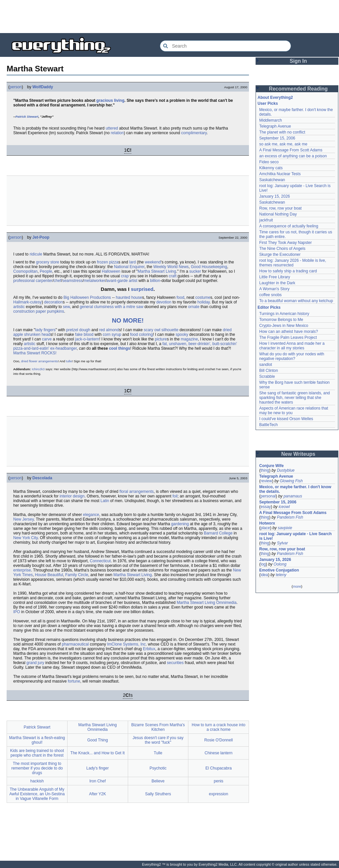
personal (268, 496)
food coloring (142, 335)
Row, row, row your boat (280, 208)
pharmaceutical (75, 644)
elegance (91, 515)
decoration (53, 302)
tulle (69, 361)
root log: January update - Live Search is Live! (295, 536)
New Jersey (24, 519)
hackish (37, 781)
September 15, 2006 (277, 138)
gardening (180, 524)
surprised (142, 289)
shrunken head (37, 335)
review (266, 481)
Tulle (158, 753)
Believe (158, 781)
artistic (19, 307)
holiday (203, 302)
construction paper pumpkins (39, 311)
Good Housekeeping (209, 267)
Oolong (280, 564)
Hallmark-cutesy (27, 302)
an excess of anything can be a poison (293, 156)
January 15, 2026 (275, 196)
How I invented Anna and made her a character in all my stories (292, 346)
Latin (105, 501)
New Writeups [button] (298, 454)
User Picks (268, 103)
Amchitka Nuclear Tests (280, 174)
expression (218, 794)
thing (265, 470)
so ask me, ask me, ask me (283, 144)
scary (148, 330)
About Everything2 (275, 98)
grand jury (35, 663)
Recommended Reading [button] (298, 89)
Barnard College (218, 533)
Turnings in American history (284, 314)
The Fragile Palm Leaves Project (288, 337)
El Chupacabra (218, 768)
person (16, 87)
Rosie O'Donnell (218, 740)
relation (117, 133)
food (180, 297)
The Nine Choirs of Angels (282, 249)
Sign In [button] (298, 61)
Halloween (111, 271)
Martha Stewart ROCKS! (35, 353)
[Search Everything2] (225, 46)
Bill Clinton (269, 371)
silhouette (170, 330)
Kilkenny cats (271, 168)
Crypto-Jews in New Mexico (284, 326)
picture (161, 339)
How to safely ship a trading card (288, 271)
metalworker (95, 281)
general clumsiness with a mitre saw (112, 307)
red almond (109, 330)
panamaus (293, 496)
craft (173, 276)
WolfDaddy (43, 87)
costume (203, 297)
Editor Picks (269, 307)
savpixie (285, 528)
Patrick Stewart (27, 117)
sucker (195, 271)
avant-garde (117, 281)
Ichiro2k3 (38, 369)
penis (219, 781)
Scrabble (267, 376)
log (263, 564)
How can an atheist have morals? (289, 332)
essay (266, 507)
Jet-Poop (41, 237)
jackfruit (266, 220)
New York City (25, 538)
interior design (72, 496)
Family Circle (77, 575)
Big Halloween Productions (87, 297)
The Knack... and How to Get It (98, 753)
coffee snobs (270, 295)
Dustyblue (286, 470)
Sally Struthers (158, 794)
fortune (74, 681)
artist (133, 281)
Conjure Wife (271, 466)
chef (57, 281)
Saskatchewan (272, 180)
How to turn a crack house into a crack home (218, 727)
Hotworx (267, 523)
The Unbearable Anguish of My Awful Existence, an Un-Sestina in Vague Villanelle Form (37, 794)
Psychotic (158, 768)
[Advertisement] (169, 17)
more (297, 586)
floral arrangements (137, 492)
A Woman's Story (274, 289)
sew (66, 307)
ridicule (36, 254)
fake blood (84, 335)
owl (157, 330)
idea (264, 575)
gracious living (110, 100)
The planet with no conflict (282, 132)
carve (47, 339)
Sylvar (282, 543)
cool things (120, 348)
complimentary (194, 133)
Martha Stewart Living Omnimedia (207, 603)
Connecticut (100, 561)
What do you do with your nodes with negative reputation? (292, 356)
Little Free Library (275, 277)
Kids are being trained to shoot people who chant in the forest (37, 753)
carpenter (44, 281)
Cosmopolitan (25, 271)
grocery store (48, 262)
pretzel (72, 330)
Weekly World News (171, 267)
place (265, 528)
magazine (189, 339)
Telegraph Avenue (275, 126)
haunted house (129, 297)
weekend (153, 262)
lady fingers (45, 330)
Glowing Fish (291, 481)
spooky (182, 335)
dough (85, 330)
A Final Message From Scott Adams (291, 150)
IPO (17, 612)
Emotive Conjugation (279, 570)
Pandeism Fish (290, 517)
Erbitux (149, 649)
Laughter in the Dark (277, 283)
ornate (194, 307)
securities (175, 663)
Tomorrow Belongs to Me (281, 320)
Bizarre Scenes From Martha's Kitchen (158, 727)
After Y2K (97, 794)
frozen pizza (108, 262)
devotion (164, 302)
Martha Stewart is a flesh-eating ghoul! (37, 740)
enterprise (22, 570)
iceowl (284, 507)
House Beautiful (49, 575)
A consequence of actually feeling (289, 226)
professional (24, 281)
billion (155, 281)
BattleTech (268, 425)
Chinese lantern (218, 753)
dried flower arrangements (39, 361)
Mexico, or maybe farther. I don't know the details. (295, 489)
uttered (112, 128)
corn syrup (112, 335)
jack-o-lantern (87, 339)
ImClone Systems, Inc (126, 644)
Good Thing (97, 740)
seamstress (72, 281)
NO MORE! (128, 320)
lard (132, 262)
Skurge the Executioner (280, 255)
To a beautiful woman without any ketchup (296, 301)
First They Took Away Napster (286, 243)
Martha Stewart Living (157, 271)
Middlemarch (271, 120)
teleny (281, 575)
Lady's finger (98, 768)
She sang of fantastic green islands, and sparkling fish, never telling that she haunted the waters (294, 398)
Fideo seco (269, 162)
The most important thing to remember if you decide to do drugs (37, 768)
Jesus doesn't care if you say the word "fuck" (158, 740)
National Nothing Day (278, 214)
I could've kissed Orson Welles (286, 419)
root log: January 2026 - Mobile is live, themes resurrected (293, 263)
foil (175, 496)
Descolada (42, 478)
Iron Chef (97, 781)
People (46, 271)
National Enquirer (129, 267)
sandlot (266, 365)
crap (125, 276)
